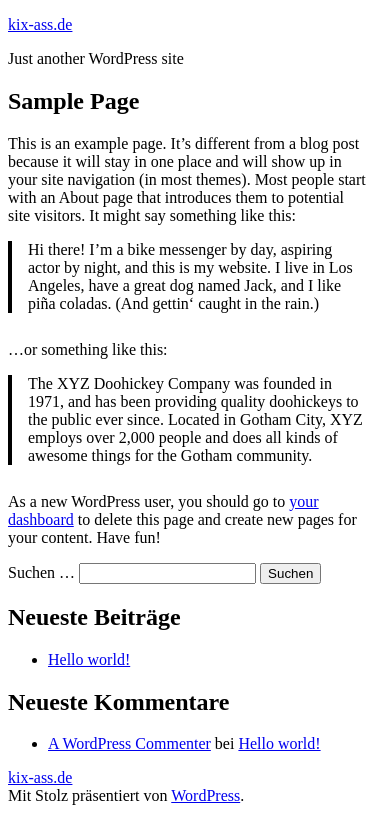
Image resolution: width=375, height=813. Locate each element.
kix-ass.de (40, 24)
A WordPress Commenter (129, 743)
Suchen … (41, 572)
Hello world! (89, 659)
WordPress (205, 795)
